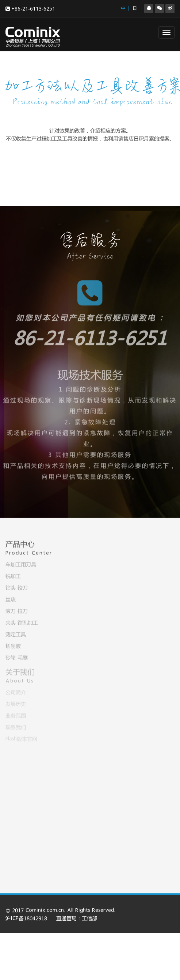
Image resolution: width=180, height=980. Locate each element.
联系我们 (16, 726)
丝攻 (11, 598)
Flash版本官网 (21, 738)
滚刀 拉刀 (17, 610)
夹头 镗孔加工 (22, 622)
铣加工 (13, 575)
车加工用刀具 (21, 564)
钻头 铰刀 (17, 587)
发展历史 (16, 703)
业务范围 (16, 715)
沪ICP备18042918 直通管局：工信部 (51, 919)
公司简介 (16, 691)
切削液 (13, 645)
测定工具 (16, 633)
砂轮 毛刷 (17, 657)
